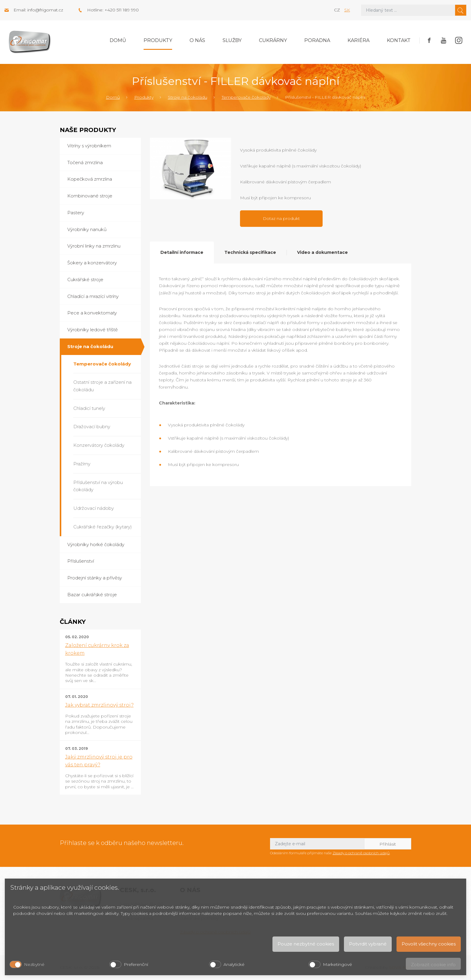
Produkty (158, 40)
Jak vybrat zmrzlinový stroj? (99, 705)
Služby (232, 40)
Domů (118, 40)
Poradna (317, 40)
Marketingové (337, 964)
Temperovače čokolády (246, 97)
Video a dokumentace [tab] (322, 252)
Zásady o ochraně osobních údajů (361, 853)
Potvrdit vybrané (368, 944)
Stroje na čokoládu (188, 97)
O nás (197, 40)
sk (347, 10)
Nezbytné (34, 964)
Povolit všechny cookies (429, 944)
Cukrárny (273, 40)
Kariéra (359, 40)
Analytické (234, 964)
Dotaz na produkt (281, 218)
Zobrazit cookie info (433, 965)
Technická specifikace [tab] (250, 252)
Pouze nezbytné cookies (306, 944)
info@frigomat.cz (45, 10)
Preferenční (136, 964)
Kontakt (399, 40)
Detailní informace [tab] (182, 252)
